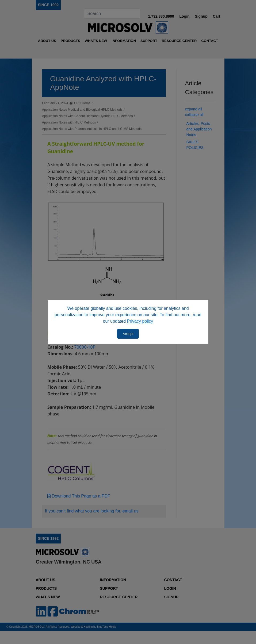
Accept (128, 334)
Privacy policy (140, 321)
